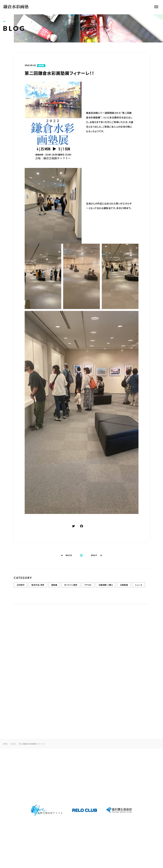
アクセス (88, 587)
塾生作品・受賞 (38, 587)
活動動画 (124, 587)
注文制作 (21, 587)
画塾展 (41, 66)
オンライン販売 (71, 587)
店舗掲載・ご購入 (106, 587)
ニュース (139, 587)
